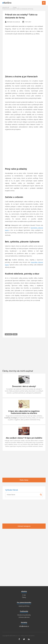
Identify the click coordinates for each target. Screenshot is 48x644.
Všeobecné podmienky (24, 615)
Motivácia (8, 334)
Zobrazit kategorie (24, 526)
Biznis (15, 334)
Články (15, 7)
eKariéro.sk (6, 7)
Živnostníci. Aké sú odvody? (24, 386)
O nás (24, 595)
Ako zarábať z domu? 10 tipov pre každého (24, 438)
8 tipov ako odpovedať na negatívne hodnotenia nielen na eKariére (24, 412)
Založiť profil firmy (24, 606)
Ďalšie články (24, 480)
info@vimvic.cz (24, 626)
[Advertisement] (24, 55)
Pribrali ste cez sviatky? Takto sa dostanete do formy (18, 9)
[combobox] (24, 495)
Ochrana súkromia (24, 617)
